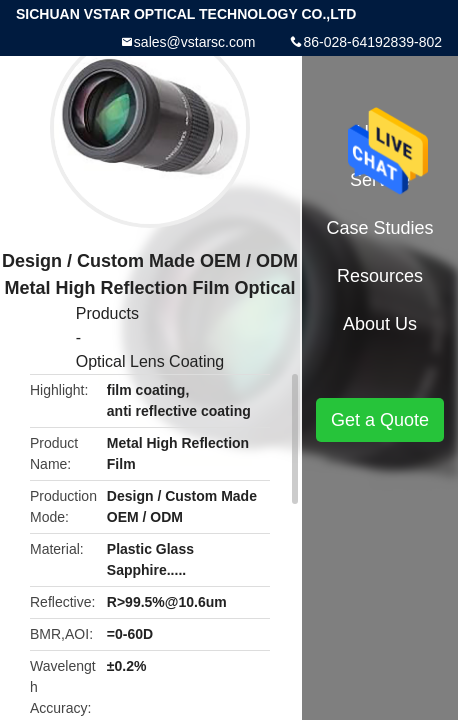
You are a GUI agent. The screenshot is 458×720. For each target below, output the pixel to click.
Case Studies (379, 228)
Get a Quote (380, 420)
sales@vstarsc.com (195, 42)
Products (107, 313)
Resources (380, 276)
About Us (380, 324)
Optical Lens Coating (150, 361)
